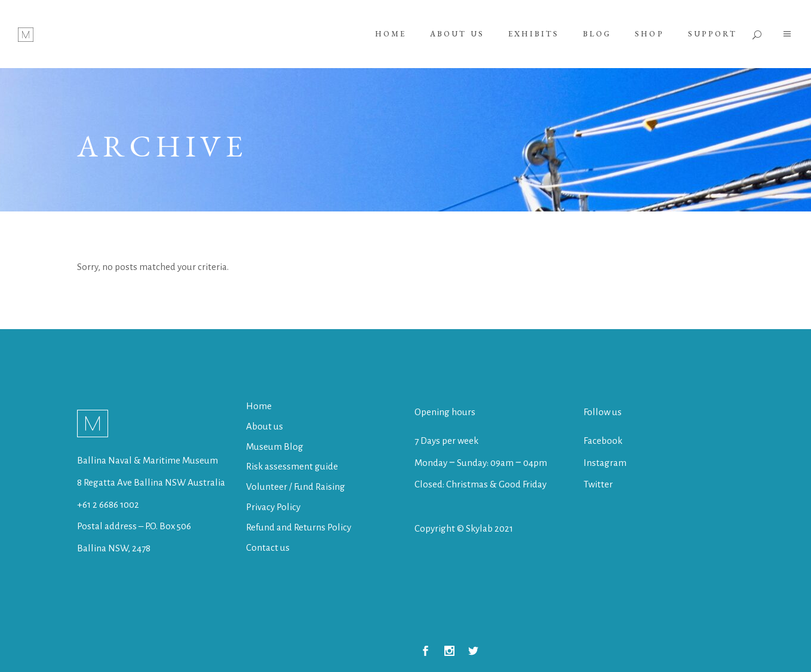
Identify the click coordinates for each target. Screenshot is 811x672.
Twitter (598, 484)
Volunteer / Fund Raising (296, 487)
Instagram (605, 463)
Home (259, 406)
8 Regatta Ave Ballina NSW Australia (152, 482)
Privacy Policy (273, 507)
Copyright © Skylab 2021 (464, 528)
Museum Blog (275, 447)
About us (265, 426)
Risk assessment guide (292, 466)
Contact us (268, 547)
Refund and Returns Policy (299, 527)
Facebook (603, 441)
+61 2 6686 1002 (108, 504)
